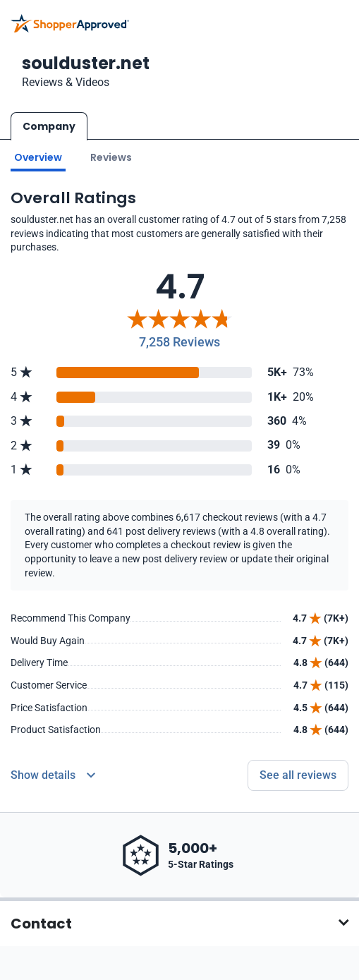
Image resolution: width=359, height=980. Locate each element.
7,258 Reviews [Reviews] (179, 342)
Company (49, 126)
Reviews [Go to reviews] (111, 157)
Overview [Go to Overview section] (38, 157)
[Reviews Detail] (53, 775)
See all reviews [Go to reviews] (298, 775)
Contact (41, 924)
